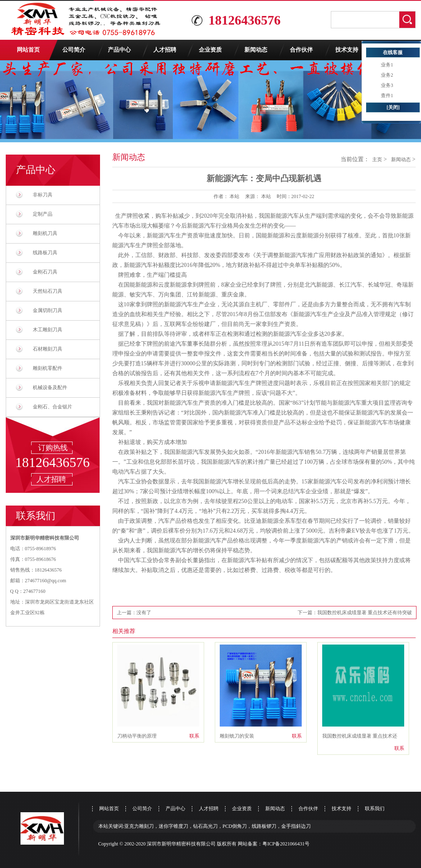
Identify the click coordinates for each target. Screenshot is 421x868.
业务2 (387, 75)
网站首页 (28, 50)
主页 (377, 159)
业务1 (387, 65)
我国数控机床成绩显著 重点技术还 (360, 736)
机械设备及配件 (50, 387)
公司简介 (74, 50)
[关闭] (393, 107)
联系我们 (375, 809)
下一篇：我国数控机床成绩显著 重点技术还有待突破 (355, 613)
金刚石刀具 (45, 272)
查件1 (387, 96)
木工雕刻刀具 (48, 330)
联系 (194, 736)
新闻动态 (256, 50)
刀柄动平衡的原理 (137, 736)
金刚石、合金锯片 (52, 407)
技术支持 (347, 50)
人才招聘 (165, 50)
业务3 (387, 85)
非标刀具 (43, 195)
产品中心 (119, 50)
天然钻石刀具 (48, 291)
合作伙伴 (301, 50)
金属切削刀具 (48, 310)
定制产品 (43, 214)
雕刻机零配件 (48, 368)
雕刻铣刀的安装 (237, 736)
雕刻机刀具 (45, 233)
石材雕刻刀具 (48, 349)
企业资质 (210, 50)
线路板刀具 (45, 253)
